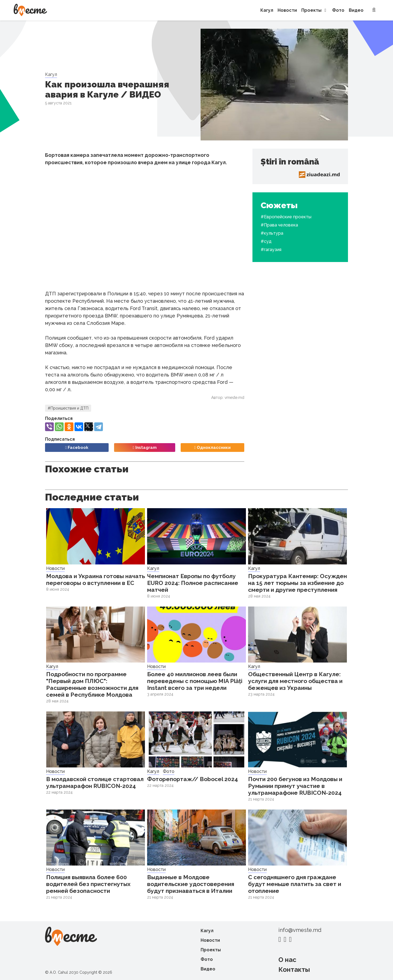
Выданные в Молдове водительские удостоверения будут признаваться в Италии (191, 884)
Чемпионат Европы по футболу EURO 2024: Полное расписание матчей (193, 583)
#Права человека (279, 225)
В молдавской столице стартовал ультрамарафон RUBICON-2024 (95, 782)
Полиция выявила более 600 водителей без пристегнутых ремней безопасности (88, 884)
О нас (287, 960)
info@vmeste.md (300, 930)
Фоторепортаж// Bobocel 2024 (193, 779)
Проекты (315, 10)
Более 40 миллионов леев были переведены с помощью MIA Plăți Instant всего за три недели (195, 681)
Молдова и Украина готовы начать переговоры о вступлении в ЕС (96, 579)
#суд (266, 241)
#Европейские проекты (286, 217)
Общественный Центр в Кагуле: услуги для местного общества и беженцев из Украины (295, 681)
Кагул (267, 10)
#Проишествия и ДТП (68, 408)
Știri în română (290, 162)
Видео (356, 10)
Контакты (294, 969)
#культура (272, 233)
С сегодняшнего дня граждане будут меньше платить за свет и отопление (295, 884)
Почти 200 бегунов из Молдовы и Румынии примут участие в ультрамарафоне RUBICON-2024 (295, 786)
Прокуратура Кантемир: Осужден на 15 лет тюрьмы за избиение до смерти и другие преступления (297, 583)
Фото (338, 10)
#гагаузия (271, 250)
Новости (287, 10)
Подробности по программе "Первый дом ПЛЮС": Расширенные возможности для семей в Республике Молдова (92, 684)
